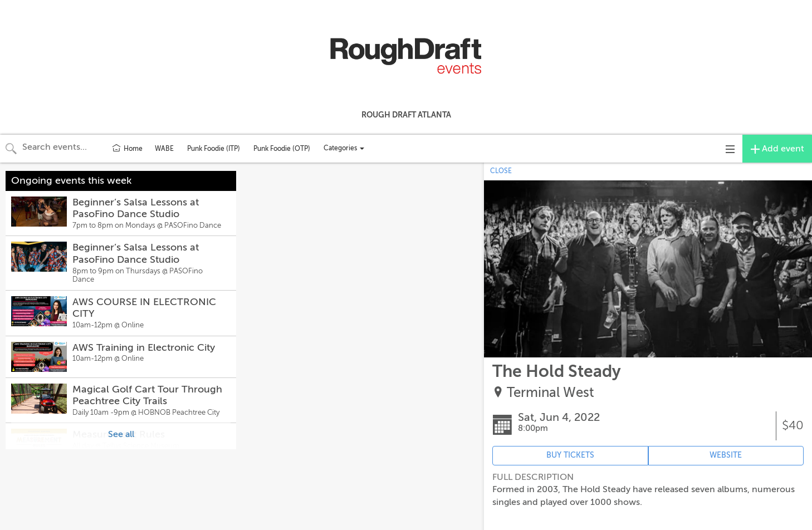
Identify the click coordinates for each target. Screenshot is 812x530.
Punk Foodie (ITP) (214, 149)
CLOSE (501, 171)
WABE (164, 149)
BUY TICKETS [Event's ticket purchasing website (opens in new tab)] (570, 455)
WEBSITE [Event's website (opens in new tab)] (726, 455)
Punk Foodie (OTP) (282, 149)
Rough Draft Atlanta (406, 115)
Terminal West (551, 393)
